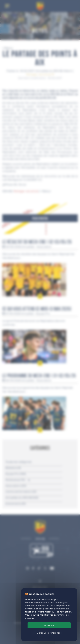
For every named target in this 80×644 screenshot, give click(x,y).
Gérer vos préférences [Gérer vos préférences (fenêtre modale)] (49, 633)
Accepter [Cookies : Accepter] (49, 625)
